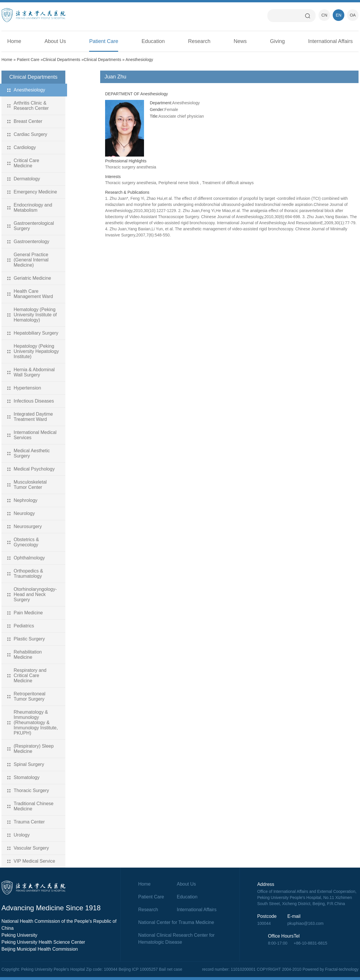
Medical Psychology (34, 469)
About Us (55, 41)
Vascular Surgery (31, 848)
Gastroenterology (32, 242)
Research (199, 41)
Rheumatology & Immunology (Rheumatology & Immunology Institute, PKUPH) (36, 723)
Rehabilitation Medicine (28, 655)
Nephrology (26, 500)
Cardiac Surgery (30, 134)
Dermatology (27, 179)
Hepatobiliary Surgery (36, 333)
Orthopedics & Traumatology (28, 574)
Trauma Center (29, 822)
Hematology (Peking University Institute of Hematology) (35, 315)
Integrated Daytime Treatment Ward (33, 417)
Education (153, 41)
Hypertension (27, 388)
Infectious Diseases (34, 401)
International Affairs (330, 41)
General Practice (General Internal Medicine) (31, 260)
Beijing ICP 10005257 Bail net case (150, 969)
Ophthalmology (29, 558)
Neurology (24, 513)
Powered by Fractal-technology (331, 969)
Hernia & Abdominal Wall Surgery (34, 372)
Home (14, 41)
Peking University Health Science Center (43, 942)
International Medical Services (35, 435)
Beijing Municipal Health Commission (40, 949)
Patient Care (104, 41)
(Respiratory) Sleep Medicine (34, 749)
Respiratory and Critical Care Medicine (30, 675)
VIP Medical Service (34, 861)
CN (324, 15)
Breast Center (28, 121)
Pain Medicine (28, 613)
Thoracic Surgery (31, 790)
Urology (22, 835)
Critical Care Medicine (26, 163)
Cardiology (25, 147)
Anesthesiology (139, 60)
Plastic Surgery (29, 639)
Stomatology (27, 777)
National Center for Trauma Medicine (176, 922)
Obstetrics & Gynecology (26, 542)
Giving (277, 41)
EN (338, 15)
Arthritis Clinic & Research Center (31, 106)
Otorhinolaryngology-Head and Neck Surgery (35, 594)
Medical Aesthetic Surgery (32, 453)
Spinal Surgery (29, 764)
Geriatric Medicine (32, 278)
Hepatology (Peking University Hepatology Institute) (36, 351)
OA (353, 15)
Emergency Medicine (35, 192)
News (240, 41)
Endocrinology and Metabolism (33, 208)
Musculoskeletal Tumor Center (30, 485)
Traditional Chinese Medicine (34, 806)
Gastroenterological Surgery (34, 226)
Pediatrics (24, 626)
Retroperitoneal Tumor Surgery (29, 696)
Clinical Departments (61, 60)
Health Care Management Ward (33, 294)
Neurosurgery (28, 526)
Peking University (19, 935)
